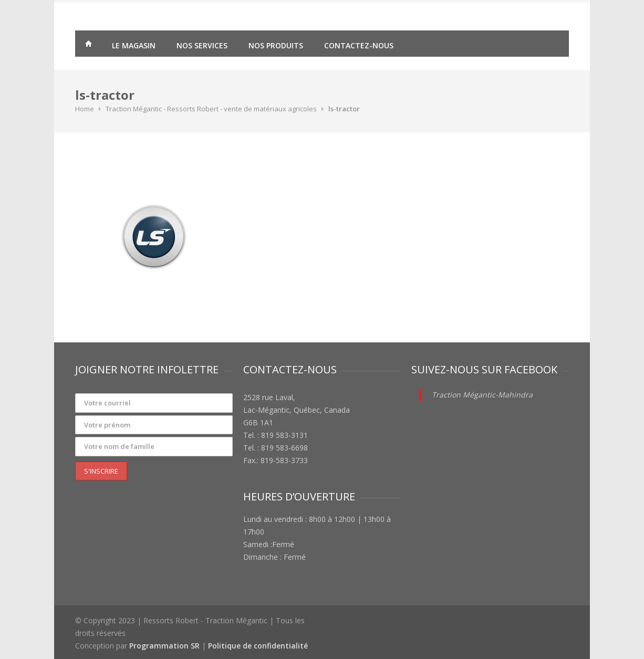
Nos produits (276, 45)
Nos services (202, 45)
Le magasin (134, 45)
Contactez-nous (359, 45)
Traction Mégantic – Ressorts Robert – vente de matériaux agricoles (88, 45)
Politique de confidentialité (258, 646)
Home (85, 109)
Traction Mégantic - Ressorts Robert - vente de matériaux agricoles (211, 109)
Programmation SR (164, 646)
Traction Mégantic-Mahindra (482, 395)
